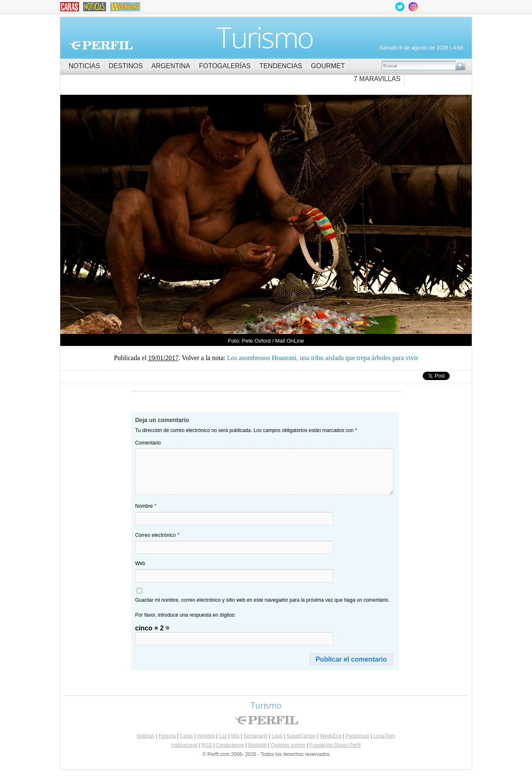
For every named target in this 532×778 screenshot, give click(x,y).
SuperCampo (301, 736)
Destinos (126, 66)
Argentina (171, 66)
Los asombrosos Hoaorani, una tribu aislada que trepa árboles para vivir (163, 211)
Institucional (184, 745)
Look (277, 736)
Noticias (84, 66)
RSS (207, 745)
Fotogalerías (225, 66)
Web (140, 563)
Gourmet (328, 66)
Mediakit (257, 745)
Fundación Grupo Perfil (335, 745)
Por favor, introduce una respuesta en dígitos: (185, 615)
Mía (235, 736)
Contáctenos (230, 745)
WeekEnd (331, 736)
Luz (223, 736)
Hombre (206, 736)
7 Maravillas (377, 79)
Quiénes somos (288, 745)
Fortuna (167, 736)
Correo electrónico (157, 535)
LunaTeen (385, 736)
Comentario (148, 443)
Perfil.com (101, 45)
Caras (186, 736)
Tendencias (281, 66)
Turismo (265, 37)
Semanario (256, 736)
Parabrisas (357, 736)
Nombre (146, 506)
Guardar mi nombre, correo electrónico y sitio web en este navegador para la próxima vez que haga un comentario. (262, 600)
